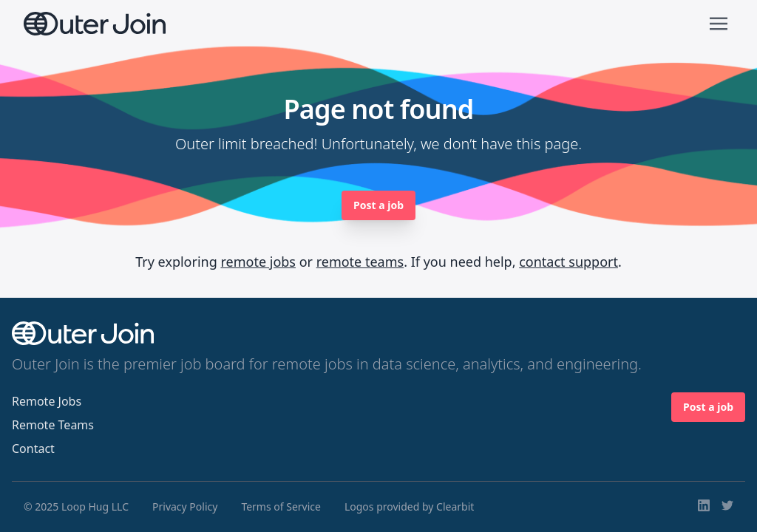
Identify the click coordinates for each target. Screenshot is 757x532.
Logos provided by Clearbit (409, 507)
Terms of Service (281, 507)
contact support (568, 262)
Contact (33, 449)
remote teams (360, 262)
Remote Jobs (47, 401)
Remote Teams (53, 425)
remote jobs (258, 262)
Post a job (378, 205)
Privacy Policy (185, 507)
